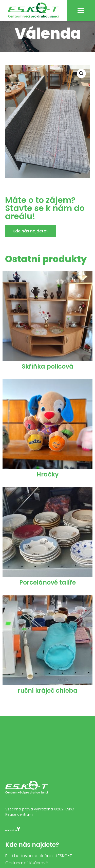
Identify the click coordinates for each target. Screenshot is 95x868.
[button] (31, 237)
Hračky (48, 481)
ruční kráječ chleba (48, 697)
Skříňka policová (48, 373)
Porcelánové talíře (48, 589)
